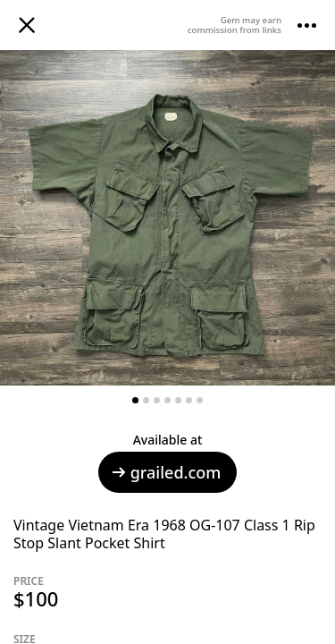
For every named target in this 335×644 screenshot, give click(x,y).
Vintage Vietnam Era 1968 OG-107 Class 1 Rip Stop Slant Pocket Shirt (164, 534)
